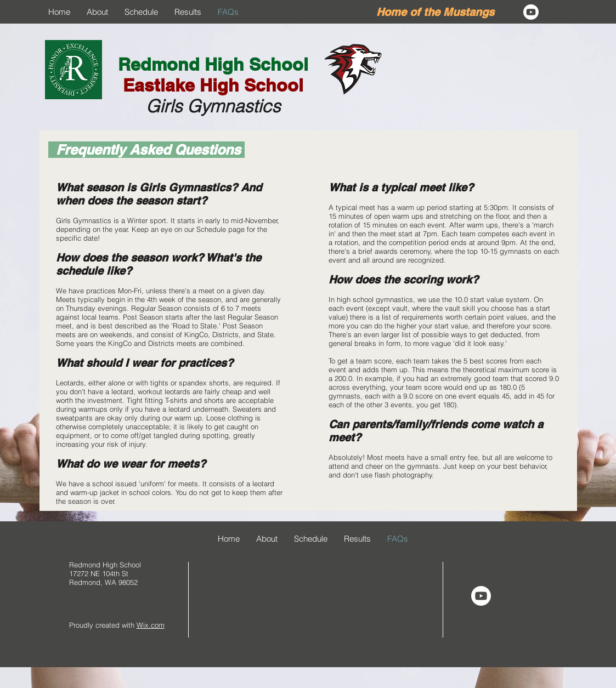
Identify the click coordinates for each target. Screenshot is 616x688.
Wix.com (151, 625)
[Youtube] (531, 12)
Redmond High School (213, 64)
